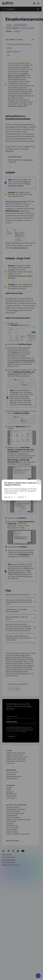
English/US (8, 497)
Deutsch (21, 497)
